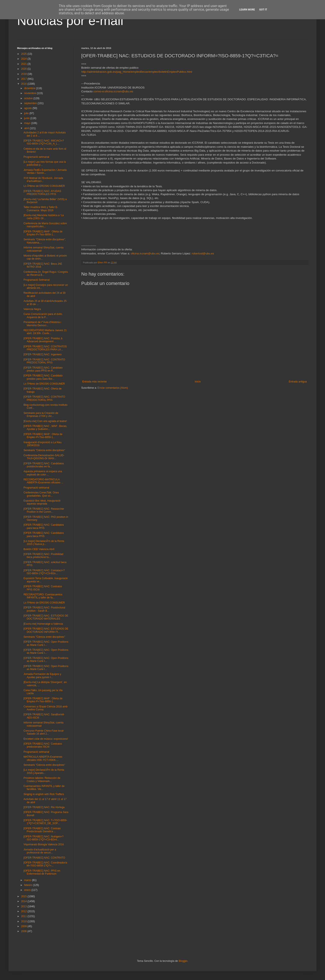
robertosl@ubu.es (203, 253)
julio (27, 113)
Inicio (198, 382)
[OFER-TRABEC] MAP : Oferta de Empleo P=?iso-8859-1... (43, 233)
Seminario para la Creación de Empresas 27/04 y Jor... (41, 415)
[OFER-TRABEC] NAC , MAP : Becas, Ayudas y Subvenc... (45, 428)
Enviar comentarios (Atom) (113, 388)
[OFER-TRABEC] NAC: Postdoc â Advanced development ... (43, 340)
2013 (24, 906)
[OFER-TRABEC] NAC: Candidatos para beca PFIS (44, 526)
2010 (24, 921)
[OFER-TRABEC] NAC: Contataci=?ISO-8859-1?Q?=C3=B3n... (44, 572)
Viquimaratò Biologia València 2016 (44, 844)
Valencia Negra (32, 309)
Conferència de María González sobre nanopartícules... (45, 225)
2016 (24, 84)
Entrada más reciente (95, 382)
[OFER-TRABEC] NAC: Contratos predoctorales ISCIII (43, 745)
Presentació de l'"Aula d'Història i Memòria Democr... (42, 324)
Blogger (183, 961)
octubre (29, 98)
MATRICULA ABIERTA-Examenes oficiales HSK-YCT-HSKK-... (43, 758)
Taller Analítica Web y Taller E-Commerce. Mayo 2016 (41, 209)
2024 (24, 59)
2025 (24, 54)
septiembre (31, 103)
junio (27, 118)
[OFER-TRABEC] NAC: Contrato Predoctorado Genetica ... (42, 830)
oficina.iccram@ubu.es (145, 253)
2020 (24, 69)
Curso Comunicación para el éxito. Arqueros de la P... (43, 316)
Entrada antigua (298, 382)
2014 (24, 901)
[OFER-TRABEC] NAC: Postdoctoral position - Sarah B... (44, 609)
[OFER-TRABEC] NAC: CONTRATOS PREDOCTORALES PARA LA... (45, 348)
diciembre (30, 88)
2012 (24, 911)
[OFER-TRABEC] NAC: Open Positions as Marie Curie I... (46, 643)
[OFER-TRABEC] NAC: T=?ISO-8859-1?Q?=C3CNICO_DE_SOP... (45, 822)
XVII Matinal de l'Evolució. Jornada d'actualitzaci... (43, 180)
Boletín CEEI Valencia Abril (39, 549)
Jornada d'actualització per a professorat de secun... (40, 851)
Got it (263, 10)
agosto (28, 108)
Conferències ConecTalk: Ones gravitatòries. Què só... (41, 494)
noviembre (30, 93)
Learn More (247, 10)
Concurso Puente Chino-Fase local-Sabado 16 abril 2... (44, 732)
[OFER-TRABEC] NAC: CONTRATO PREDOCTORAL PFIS (44, 361)
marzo (28, 880)
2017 (24, 79)
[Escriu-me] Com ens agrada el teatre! (45, 421)
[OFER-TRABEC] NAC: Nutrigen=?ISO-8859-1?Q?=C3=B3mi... (44, 838)
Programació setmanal (36, 157)
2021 (24, 64)
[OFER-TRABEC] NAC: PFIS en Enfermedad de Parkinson (42, 872)
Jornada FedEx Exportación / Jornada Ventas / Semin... (45, 171)
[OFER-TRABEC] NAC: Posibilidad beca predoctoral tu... (43, 556)
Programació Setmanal (37, 280)
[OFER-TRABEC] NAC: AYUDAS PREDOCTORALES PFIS (42, 193)
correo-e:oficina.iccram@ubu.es (113, 91)
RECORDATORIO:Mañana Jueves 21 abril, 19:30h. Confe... (45, 332)
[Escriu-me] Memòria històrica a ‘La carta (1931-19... (44, 217)
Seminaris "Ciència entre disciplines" (44, 450)
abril (27, 128)
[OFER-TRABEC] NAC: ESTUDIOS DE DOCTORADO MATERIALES (46, 617)
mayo (28, 123)
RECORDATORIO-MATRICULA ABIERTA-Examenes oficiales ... (43, 481)
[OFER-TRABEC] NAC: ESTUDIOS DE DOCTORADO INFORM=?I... (46, 630)
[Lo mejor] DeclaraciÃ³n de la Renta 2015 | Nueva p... (44, 543)
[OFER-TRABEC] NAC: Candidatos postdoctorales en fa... (44, 465)
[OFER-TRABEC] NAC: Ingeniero (43, 354)
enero (28, 890)
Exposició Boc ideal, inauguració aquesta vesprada (42, 502)
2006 (24, 931)
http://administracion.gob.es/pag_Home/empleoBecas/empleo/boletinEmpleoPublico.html (137, 72)
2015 (24, 896)
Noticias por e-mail (70, 21)
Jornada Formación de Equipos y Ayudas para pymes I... (42, 676)
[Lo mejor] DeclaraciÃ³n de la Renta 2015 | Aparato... (44, 771)
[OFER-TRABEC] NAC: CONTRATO (44, 858)
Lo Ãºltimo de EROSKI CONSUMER (44, 186)
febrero (29, 885)
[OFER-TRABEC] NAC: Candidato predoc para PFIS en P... (43, 369)
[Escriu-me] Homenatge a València (43, 624)
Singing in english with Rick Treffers (44, 794)
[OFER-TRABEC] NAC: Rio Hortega (44, 807)
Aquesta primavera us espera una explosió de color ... (43, 473)
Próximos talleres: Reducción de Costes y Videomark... (42, 779)
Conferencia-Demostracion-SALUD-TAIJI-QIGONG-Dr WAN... (44, 457)
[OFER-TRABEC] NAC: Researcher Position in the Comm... (44, 510)
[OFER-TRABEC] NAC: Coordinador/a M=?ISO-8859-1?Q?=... (45, 864)
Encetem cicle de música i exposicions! (46, 739)
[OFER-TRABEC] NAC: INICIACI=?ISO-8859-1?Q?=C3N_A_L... (44, 142)
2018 (24, 74)
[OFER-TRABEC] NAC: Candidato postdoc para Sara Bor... (43, 377)
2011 (24, 916)
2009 (24, 926)
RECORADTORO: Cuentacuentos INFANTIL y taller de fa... (43, 596)
